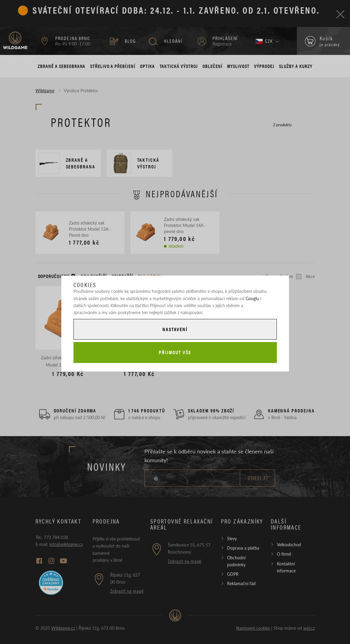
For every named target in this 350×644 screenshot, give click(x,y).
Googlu (252, 298)
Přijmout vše (175, 352)
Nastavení (175, 329)
